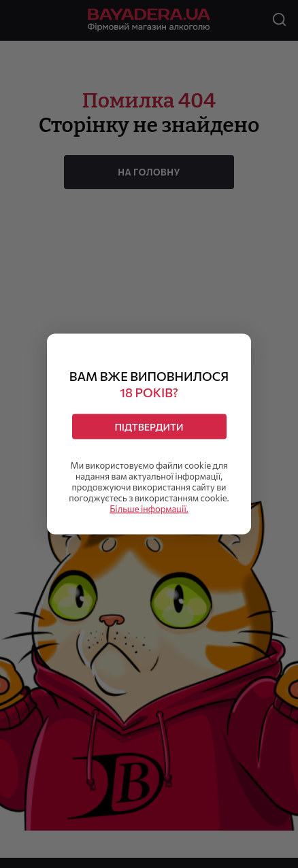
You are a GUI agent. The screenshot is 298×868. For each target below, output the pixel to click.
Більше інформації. (149, 509)
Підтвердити (149, 427)
